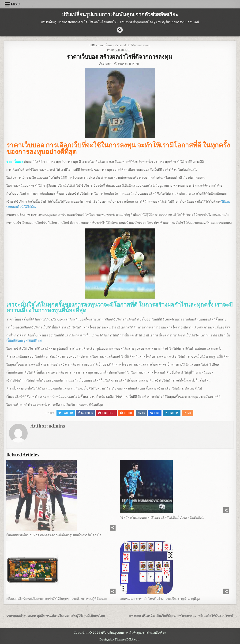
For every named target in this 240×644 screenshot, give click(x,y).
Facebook (85, 413)
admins (107, 64)
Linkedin (172, 413)
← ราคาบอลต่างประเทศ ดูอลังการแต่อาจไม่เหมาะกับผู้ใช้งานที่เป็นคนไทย (54, 616)
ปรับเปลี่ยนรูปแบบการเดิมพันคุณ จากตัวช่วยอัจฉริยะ (120, 15)
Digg (155, 413)
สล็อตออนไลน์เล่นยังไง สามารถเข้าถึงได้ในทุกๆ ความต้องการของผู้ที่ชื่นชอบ (56, 599)
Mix (188, 413)
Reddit (126, 413)
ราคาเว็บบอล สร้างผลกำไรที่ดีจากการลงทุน (120, 57)
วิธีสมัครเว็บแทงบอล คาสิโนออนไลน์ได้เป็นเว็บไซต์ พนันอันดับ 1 (162, 518)
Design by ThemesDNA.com (120, 640)
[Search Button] (120, 30)
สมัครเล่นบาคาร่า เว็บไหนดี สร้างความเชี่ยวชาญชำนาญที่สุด (160, 599)
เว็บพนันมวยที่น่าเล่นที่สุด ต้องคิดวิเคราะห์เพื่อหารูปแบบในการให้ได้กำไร (54, 535)
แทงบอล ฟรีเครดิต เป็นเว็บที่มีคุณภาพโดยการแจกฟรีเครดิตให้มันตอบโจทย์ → (183, 616)
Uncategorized (121, 50)
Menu (15, 4)
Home (92, 45)
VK (141, 413)
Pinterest (106, 413)
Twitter (66, 413)
